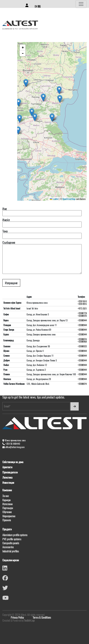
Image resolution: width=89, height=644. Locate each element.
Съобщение (42, 257)
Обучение (7, 512)
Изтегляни (7, 504)
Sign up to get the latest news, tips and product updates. (34, 397)
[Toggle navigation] (81, 4)
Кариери (6, 500)
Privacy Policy (17, 617)
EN (36, 6)
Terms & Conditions (42, 617)
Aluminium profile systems (15, 535)
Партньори (8, 508)
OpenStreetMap (69, 199)
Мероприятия (9, 516)
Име (42, 212)
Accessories (8, 547)
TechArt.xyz (29, 620)
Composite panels (11, 543)
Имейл (42, 223)
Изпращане (11, 283)
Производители (10, 472)
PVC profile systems (12, 539)
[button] (60, 99)
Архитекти (7, 467)
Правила (7, 520)
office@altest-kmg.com (15, 447)
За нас (6, 496)
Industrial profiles (11, 551)
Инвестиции (8, 483)
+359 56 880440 (13, 444)
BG (39, 6)
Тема (42, 234)
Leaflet (54, 199)
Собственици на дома (13, 462)
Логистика (7, 477)
